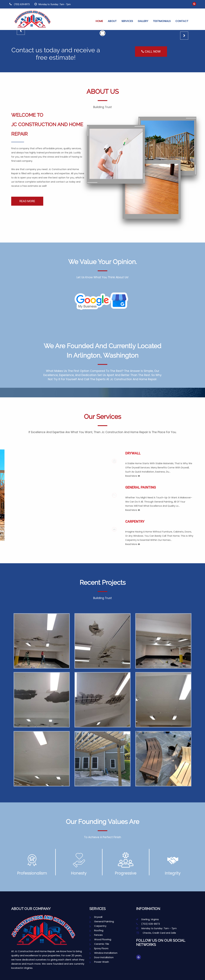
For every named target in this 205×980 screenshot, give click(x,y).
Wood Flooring (100, 939)
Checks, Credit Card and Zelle (156, 933)
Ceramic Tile (99, 944)
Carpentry (160, 533)
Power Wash (99, 962)
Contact (182, 21)
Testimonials (162, 21)
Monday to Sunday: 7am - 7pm (53, 4)
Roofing (96, 930)
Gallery (143, 21)
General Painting (160, 499)
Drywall (160, 465)
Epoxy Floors (99, 948)
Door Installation (101, 957)
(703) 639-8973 (20, 4)
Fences (96, 935)
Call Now (151, 51)
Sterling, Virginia (147, 919)
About (112, 21)
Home (99, 21)
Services (127, 21)
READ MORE (27, 201)
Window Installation (103, 953)
